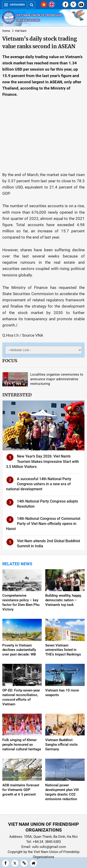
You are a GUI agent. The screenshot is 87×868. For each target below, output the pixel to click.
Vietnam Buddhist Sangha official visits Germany (61, 745)
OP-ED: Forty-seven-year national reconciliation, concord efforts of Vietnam (21, 697)
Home (6, 31)
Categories (14, 5)
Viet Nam (21, 31)
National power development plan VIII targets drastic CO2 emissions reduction (62, 792)
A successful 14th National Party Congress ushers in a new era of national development (39, 484)
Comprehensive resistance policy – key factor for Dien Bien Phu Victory (21, 602)
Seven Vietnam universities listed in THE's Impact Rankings (63, 650)
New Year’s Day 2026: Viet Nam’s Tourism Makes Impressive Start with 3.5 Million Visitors (42, 461)
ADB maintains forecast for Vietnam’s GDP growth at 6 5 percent (21, 790)
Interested (17, 395)
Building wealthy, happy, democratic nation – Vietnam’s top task (63, 600)
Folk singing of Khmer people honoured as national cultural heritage (22, 745)
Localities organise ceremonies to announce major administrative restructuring (57, 379)
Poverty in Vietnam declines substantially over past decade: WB (19, 650)
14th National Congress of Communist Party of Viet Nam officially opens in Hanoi (43, 524)
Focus (10, 361)
